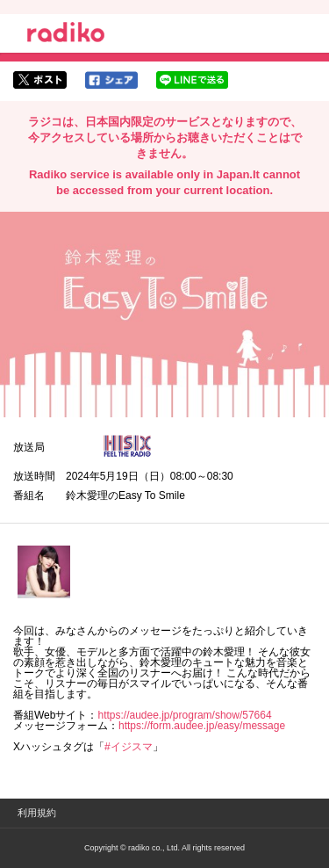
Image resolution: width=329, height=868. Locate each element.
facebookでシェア (111, 80)
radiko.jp (66, 35)
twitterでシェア (40, 80)
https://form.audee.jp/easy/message (202, 726)
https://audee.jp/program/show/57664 (184, 715)
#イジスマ (129, 747)
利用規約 (37, 813)
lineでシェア (192, 80)
